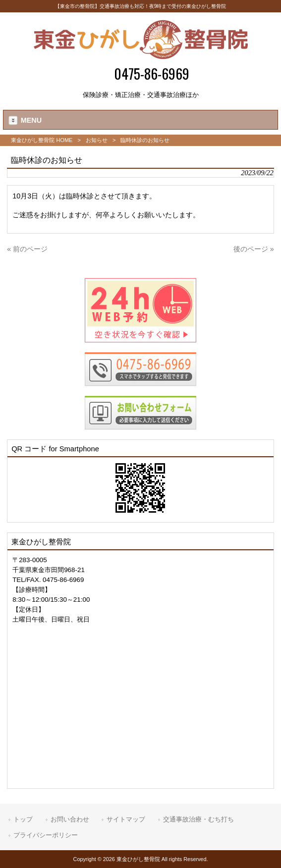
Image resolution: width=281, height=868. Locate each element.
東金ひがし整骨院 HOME (42, 140)
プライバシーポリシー (46, 835)
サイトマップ (126, 819)
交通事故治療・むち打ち (198, 819)
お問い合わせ (70, 819)
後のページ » (254, 249)
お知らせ (97, 140)
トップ (23, 819)
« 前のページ (27, 249)
